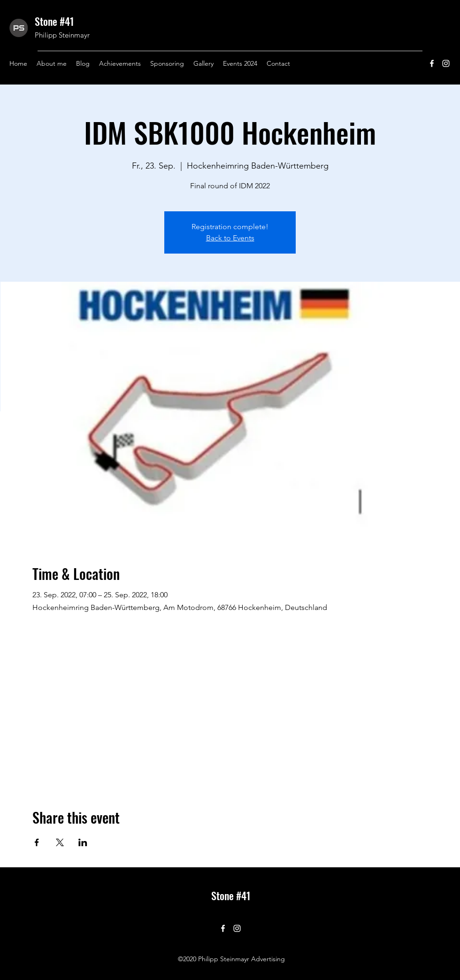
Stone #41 (54, 21)
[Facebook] (432, 63)
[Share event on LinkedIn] (83, 842)
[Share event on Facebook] (37, 842)
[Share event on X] (60, 842)
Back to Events (230, 238)
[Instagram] (446, 63)
